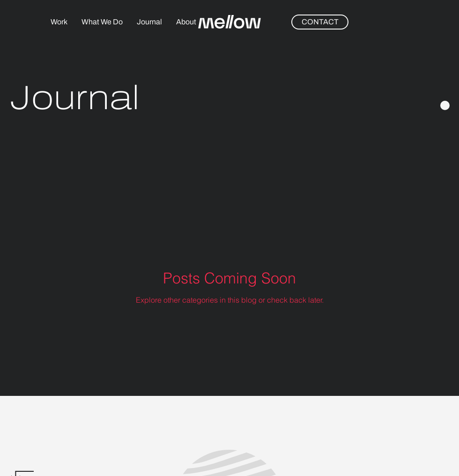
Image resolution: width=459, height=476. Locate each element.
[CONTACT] (320, 22)
